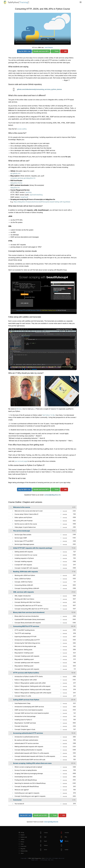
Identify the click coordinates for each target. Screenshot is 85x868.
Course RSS (22, 846)
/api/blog (28, 192)
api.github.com (15, 173)
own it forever (49, 47)
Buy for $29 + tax (24, 51)
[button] (81, 2)
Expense (21, 835)
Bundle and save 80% (41, 51)
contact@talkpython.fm (52, 495)
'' (18, 2)
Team (55, 51)
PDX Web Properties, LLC (37, 858)
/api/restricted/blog (36, 195)
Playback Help (23, 851)
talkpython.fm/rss (16, 183)
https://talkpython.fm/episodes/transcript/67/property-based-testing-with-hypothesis (42, 202)
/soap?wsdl (24, 197)
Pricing (21, 833)
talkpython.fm (15, 188)
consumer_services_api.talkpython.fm (23, 178)
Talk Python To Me (48, 415)
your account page (21, 461)
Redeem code (22, 837)
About (21, 853)
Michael (19, 409)
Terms (21, 844)
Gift (64, 51)
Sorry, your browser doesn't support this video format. (42, 29)
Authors (21, 839)
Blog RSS (22, 849)
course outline (22, 129)
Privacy (21, 842)
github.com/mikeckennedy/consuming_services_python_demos (36, 89)
